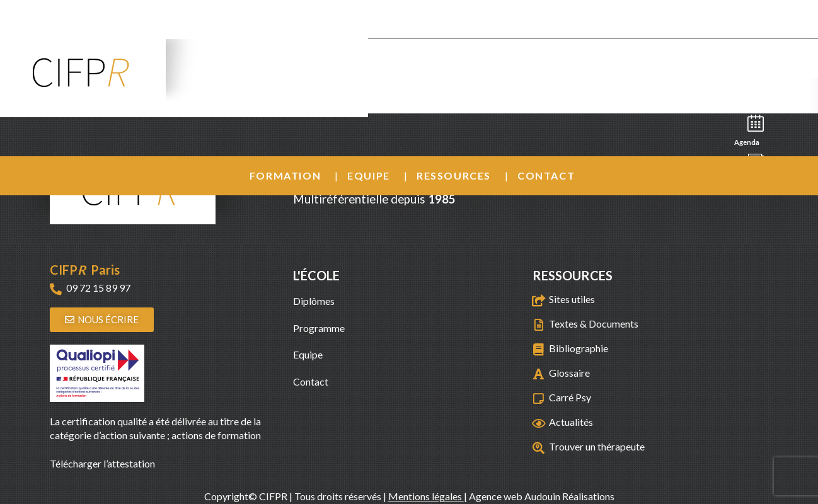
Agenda (751, 129)
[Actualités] (539, 423)
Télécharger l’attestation (102, 463)
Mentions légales (426, 496)
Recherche (752, 92)
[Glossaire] (539, 374)
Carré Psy (570, 397)
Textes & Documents (594, 324)
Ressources (454, 175)
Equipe (369, 175)
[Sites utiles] (539, 300)
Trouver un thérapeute (597, 446)
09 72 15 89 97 (98, 288)
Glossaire (569, 373)
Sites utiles (572, 299)
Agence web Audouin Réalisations (542, 496)
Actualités (571, 422)
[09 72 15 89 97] (56, 289)
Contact (546, 175)
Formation (285, 175)
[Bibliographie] (539, 349)
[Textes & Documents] (539, 325)
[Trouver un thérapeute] (539, 448)
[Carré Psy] (539, 398)
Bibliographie (579, 348)
